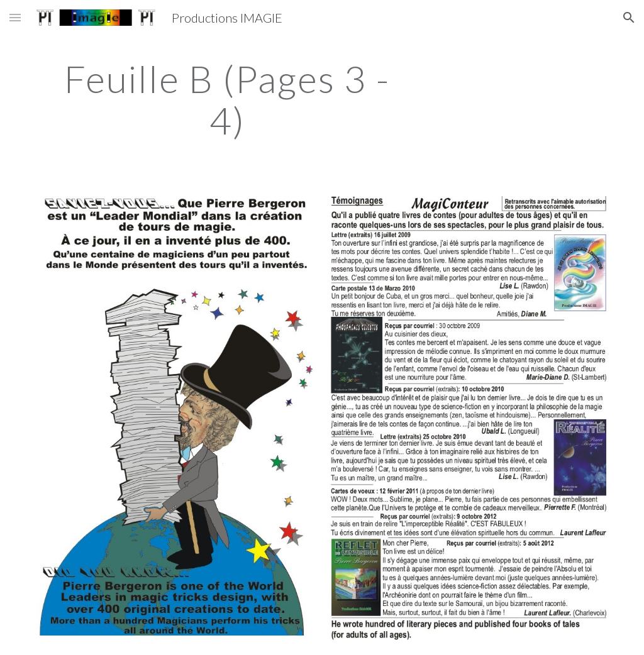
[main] (227, 99)
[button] (15, 17)
